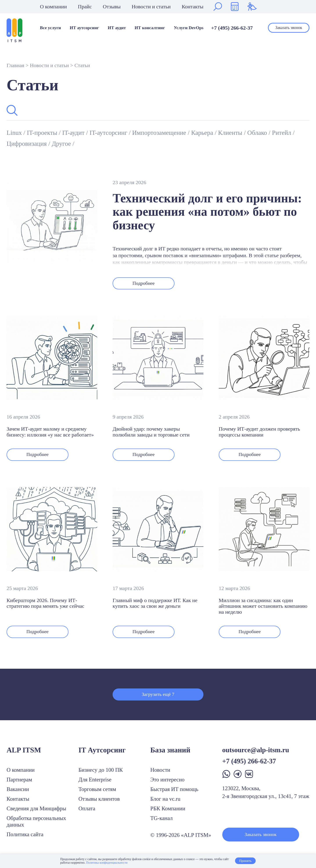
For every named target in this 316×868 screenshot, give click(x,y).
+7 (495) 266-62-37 (232, 28)
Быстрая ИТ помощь (174, 793)
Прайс (85, 7)
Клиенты (253, 132)
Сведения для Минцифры (36, 812)
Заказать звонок (289, 28)
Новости (160, 774)
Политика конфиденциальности (107, 863)
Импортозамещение (175, 132)
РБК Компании (168, 812)
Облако (283, 132)
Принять (245, 861)
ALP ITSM (24, 754)
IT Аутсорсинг (102, 754)
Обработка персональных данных (36, 825)
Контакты (193, 7)
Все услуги (50, 28)
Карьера (222, 132)
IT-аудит (81, 132)
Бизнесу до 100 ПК (101, 774)
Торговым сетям (97, 793)
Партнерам (19, 783)
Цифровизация (56, 143)
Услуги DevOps (189, 28)
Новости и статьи (151, 7)
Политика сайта (25, 838)
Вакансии (18, 793)
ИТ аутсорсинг (84, 28)
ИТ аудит (117, 28)
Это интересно (167, 783)
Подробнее (146, 284)
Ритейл (18, 143)
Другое (94, 143)
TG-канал (162, 822)
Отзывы (112, 7)
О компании (53, 7)
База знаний (170, 754)
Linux (16, 132)
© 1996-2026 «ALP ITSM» (181, 839)
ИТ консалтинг (150, 28)
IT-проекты (46, 132)
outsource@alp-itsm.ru (256, 754)
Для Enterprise (95, 783)
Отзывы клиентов (99, 803)
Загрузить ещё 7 (158, 698)
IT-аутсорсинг (119, 132)
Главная (15, 65)
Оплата (87, 812)
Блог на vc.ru (165, 803)
